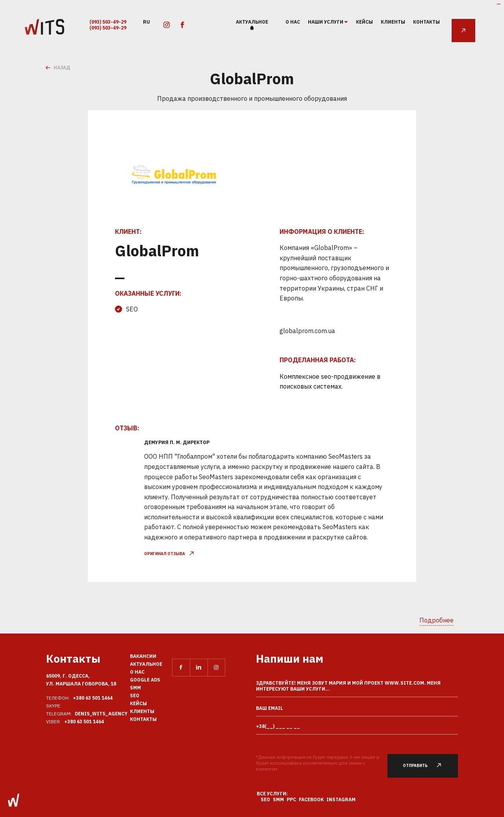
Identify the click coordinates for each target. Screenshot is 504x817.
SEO (135, 696)
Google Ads (145, 680)
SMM (135, 688)
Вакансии (143, 656)
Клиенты (393, 22)
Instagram (341, 799)
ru (146, 21)
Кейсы (364, 22)
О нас (293, 22)
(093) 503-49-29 (108, 22)
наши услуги (326, 22)
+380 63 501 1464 (93, 698)
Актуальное (252, 22)
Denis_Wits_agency (101, 714)
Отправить (427, 766)
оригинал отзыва (169, 554)
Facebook (311, 799)
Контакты (426, 22)
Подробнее (436, 620)
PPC (291, 799)
